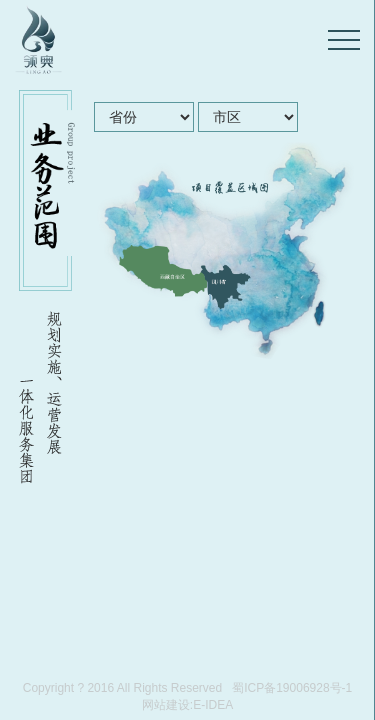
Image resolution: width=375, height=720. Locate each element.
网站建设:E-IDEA (187, 705)
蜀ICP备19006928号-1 (292, 688)
